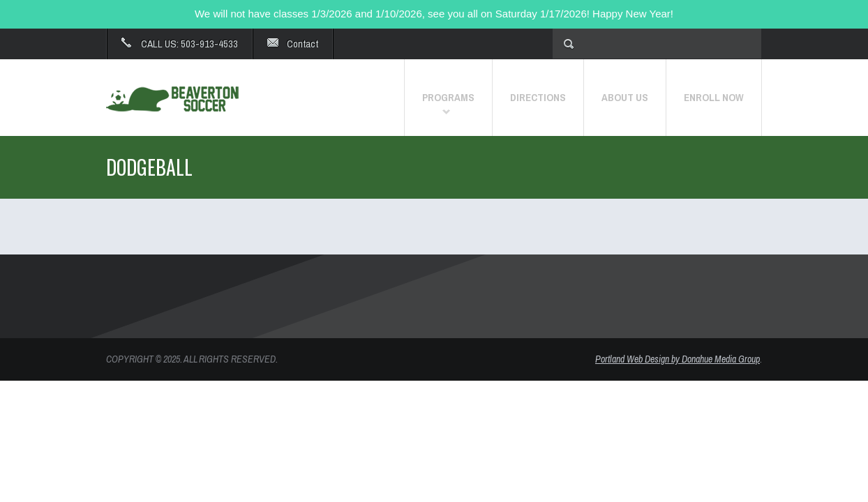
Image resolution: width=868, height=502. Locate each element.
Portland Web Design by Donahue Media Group (678, 359)
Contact (302, 44)
